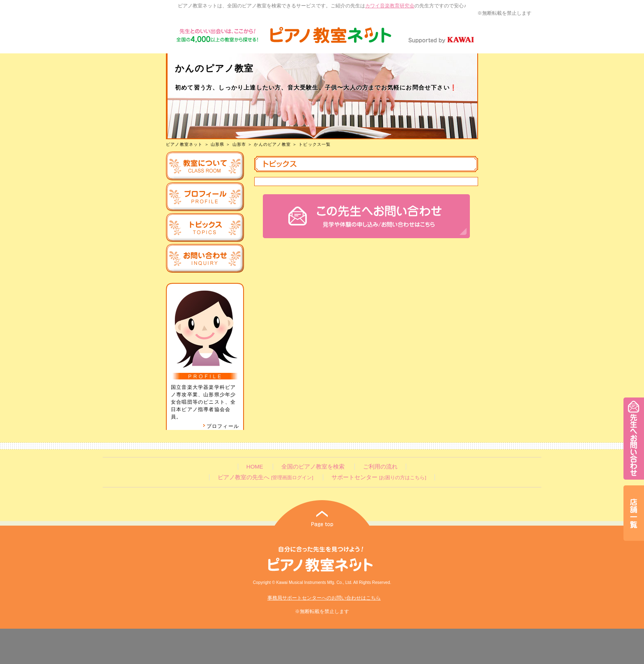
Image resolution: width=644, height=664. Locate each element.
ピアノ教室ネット (184, 144)
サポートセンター (379, 477)
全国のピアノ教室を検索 (313, 467)
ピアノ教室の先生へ (265, 477)
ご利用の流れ (380, 467)
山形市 (239, 144)
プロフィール (221, 426)
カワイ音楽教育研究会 (390, 6)
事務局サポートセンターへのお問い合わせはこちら (324, 598)
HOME (255, 467)
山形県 (218, 144)
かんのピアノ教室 (272, 144)
